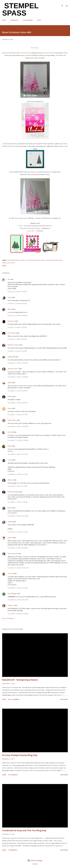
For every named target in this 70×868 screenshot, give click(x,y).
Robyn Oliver (12, 420)
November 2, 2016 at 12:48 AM (18, 440)
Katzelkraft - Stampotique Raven (20, 680)
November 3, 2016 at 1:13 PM (17, 486)
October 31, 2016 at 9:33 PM (17, 351)
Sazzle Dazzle (12, 553)
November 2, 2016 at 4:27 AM (18, 454)
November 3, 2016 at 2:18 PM (18, 502)
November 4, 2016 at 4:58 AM (18, 548)
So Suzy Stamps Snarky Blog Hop (20, 755)
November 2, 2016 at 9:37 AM (18, 474)
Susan (10, 508)
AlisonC (10, 480)
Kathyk (10, 522)
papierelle (11, 357)
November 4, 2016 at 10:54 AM (18, 568)
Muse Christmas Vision (24, 53)
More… (40, 20)
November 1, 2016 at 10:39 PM (18, 426)
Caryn (10, 460)
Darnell (10, 432)
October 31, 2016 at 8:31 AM (17, 303)
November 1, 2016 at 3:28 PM (18, 391)
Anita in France (13, 369)
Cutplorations (34, 172)
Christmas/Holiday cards (16, 260)
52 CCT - (21, 226)
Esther (10, 538)
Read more (64, 699)
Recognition (14, 20)
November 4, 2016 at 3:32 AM (18, 532)
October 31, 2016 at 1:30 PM (17, 327)
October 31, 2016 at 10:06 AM (18, 315)
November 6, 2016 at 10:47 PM (18, 600)
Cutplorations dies (33, 260)
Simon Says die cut (9, 263)
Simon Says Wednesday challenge (30, 228)
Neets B (10, 573)
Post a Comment (8, 618)
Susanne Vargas (13, 345)
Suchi (9, 446)
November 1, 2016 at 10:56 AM (18, 377)
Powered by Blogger (35, 860)
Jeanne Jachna (48, 53)
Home (4, 20)
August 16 (48, 226)
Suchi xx (10, 451)
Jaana (10, 408)
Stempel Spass (20, 9)
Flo (9, 279)
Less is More (31, 231)
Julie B (10, 309)
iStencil (43, 260)
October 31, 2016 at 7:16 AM (17, 292)
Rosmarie (11, 321)
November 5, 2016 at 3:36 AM (18, 588)
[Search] (62, 3)
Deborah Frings (13, 492)
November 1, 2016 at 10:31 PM (18, 415)
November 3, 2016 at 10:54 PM (18, 516)
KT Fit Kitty (12, 333)
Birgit (10, 382)
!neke (9, 297)
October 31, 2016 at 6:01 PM (17, 339)
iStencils (10, 146)
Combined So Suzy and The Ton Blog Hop (24, 830)
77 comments (13, 850)
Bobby (10, 396)
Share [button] (4, 266)
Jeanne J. (11, 605)
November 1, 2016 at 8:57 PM (17, 403)
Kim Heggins (12, 593)
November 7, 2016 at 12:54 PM (18, 614)
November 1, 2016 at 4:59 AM (18, 363)
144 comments (13, 775)
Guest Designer (28, 20)
